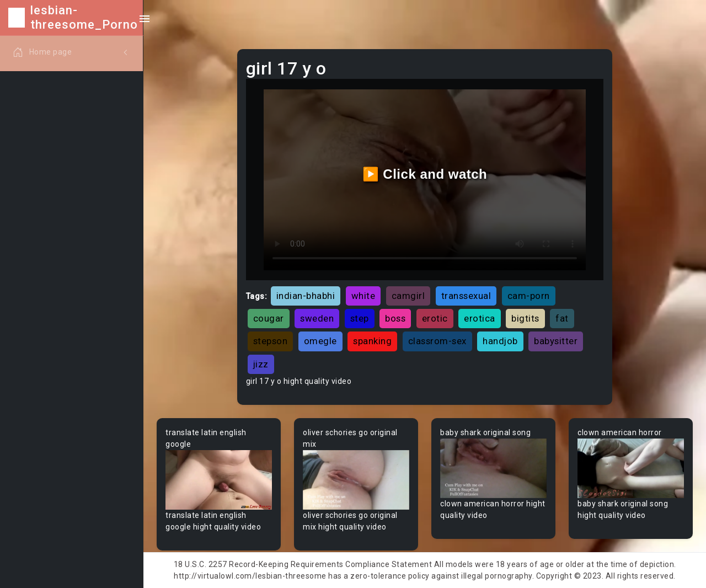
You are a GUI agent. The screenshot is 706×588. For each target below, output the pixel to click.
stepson (271, 341)
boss (395, 318)
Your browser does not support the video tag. (219, 480)
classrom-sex (437, 341)
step (360, 318)
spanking (372, 341)
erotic (435, 318)
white (363, 296)
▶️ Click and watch (425, 174)
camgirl (408, 296)
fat (562, 318)
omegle (320, 341)
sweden (317, 318)
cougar (269, 318)
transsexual (466, 296)
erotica (480, 318)
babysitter (556, 341)
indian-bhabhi (306, 296)
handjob (500, 341)
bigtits (525, 318)
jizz (261, 364)
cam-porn (529, 296)
